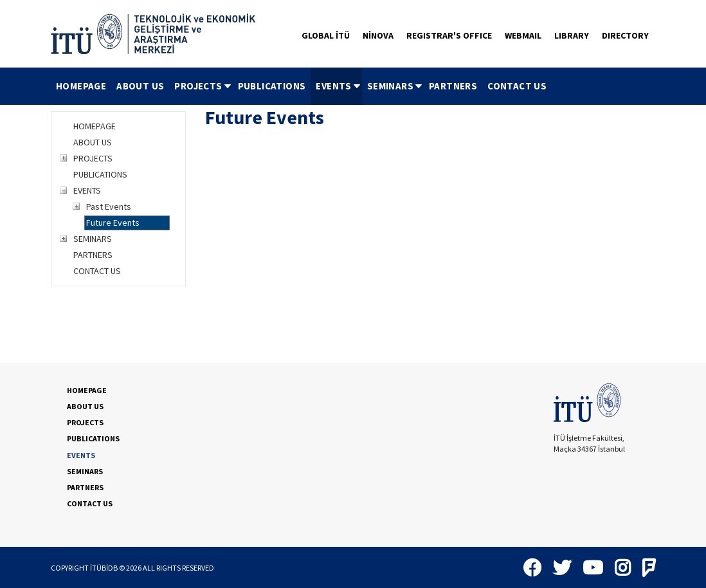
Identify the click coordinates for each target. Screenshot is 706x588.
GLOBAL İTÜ (326, 35)
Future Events (113, 223)
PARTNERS (453, 86)
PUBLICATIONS (272, 86)
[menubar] (301, 86)
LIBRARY (572, 35)
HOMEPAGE (81, 86)
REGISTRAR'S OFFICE (449, 35)
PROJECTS (203, 86)
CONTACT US (517, 86)
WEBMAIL (523, 35)
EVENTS (339, 86)
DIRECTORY (625, 35)
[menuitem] (81, 86)
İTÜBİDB (104, 568)
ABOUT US (140, 86)
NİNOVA (378, 35)
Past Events (109, 207)
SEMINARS (395, 86)
